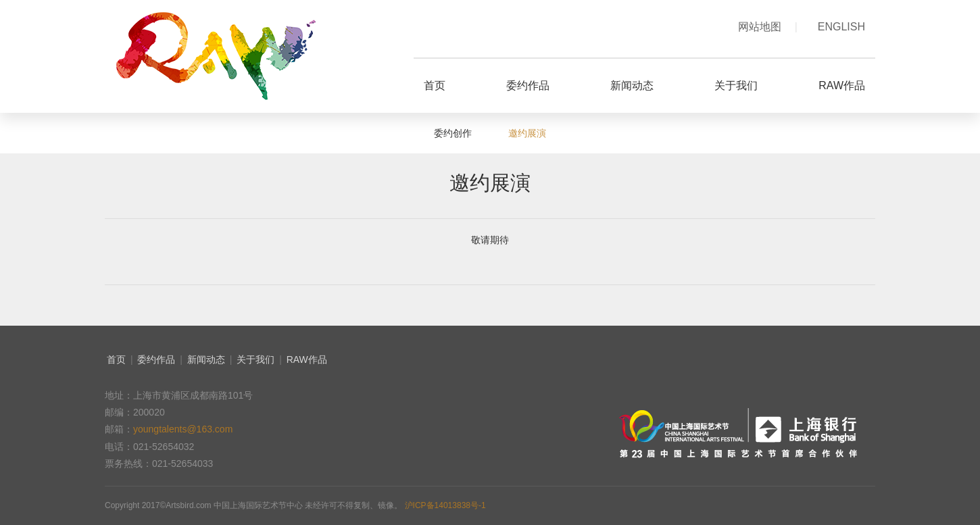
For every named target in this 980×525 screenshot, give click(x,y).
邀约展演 (527, 133)
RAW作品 (307, 359)
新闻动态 (206, 359)
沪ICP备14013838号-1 (445, 505)
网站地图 (768, 27)
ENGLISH (841, 27)
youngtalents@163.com (183, 429)
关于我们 (255, 359)
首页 (116, 359)
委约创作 (454, 133)
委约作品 (156, 359)
